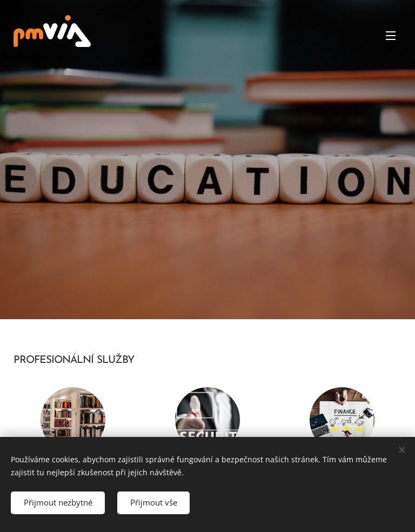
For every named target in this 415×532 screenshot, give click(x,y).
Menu (391, 36)
